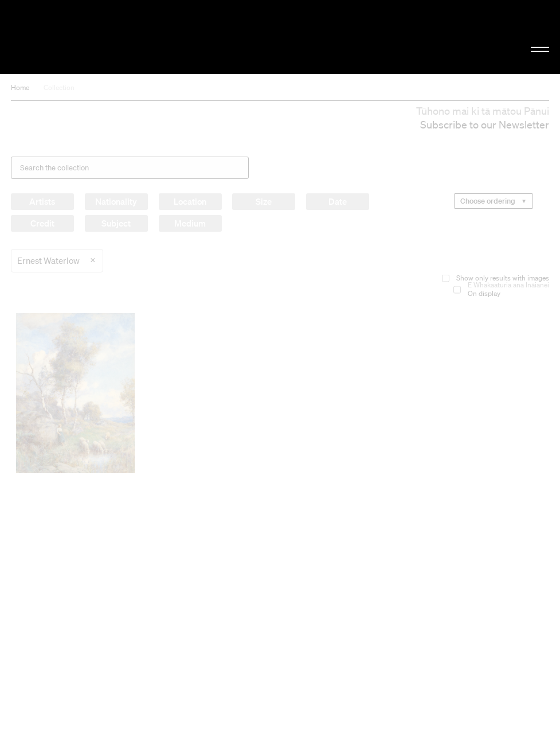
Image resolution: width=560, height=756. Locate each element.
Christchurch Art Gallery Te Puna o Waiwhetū (94, 37)
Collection (59, 87)
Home (20, 87)
